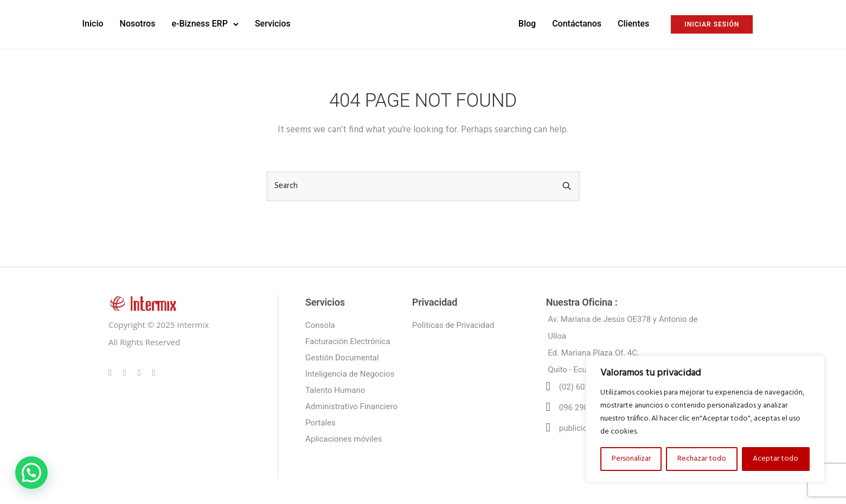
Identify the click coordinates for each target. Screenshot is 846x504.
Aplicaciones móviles (344, 437)
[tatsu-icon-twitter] (154, 371)
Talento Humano (335, 389)
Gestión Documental (342, 356)
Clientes (602, 22)
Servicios (304, 22)
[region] (705, 419)
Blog (495, 22)
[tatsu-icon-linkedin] (141, 371)
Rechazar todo (702, 459)
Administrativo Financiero (351, 405)
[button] (31, 473)
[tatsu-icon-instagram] (126, 371)
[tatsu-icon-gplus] (112, 371)
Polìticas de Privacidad (453, 324)
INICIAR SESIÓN (680, 23)
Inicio (124, 22)
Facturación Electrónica (348, 340)
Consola (320, 324)
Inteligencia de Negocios (350, 372)
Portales (321, 421)
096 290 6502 (584, 406)
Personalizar (631, 459)
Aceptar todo (775, 459)
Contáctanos (545, 22)
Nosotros (169, 22)
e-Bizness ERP (231, 22)
